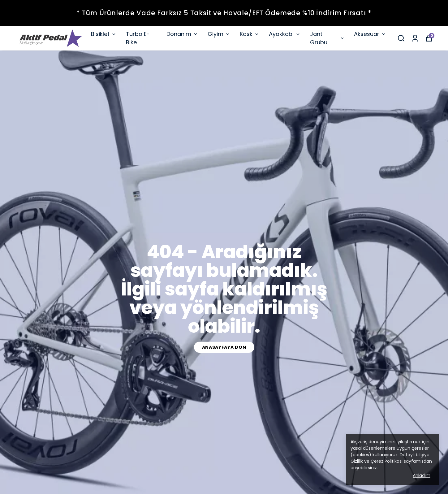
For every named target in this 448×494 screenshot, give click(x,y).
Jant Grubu (327, 38)
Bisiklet (104, 34)
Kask (250, 34)
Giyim (219, 34)
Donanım (182, 34)
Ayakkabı (285, 34)
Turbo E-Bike (138, 38)
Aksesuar (370, 34)
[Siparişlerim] (415, 38)
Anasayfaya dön (224, 347)
